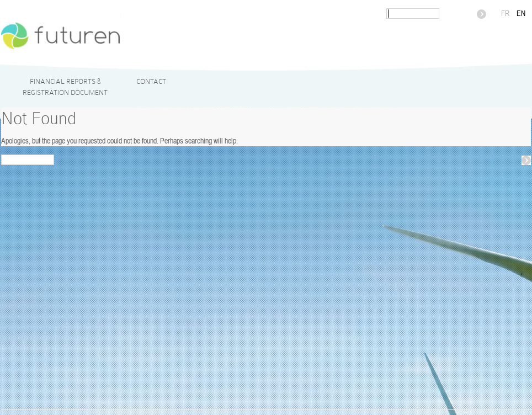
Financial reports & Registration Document (65, 87)
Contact (151, 81)
